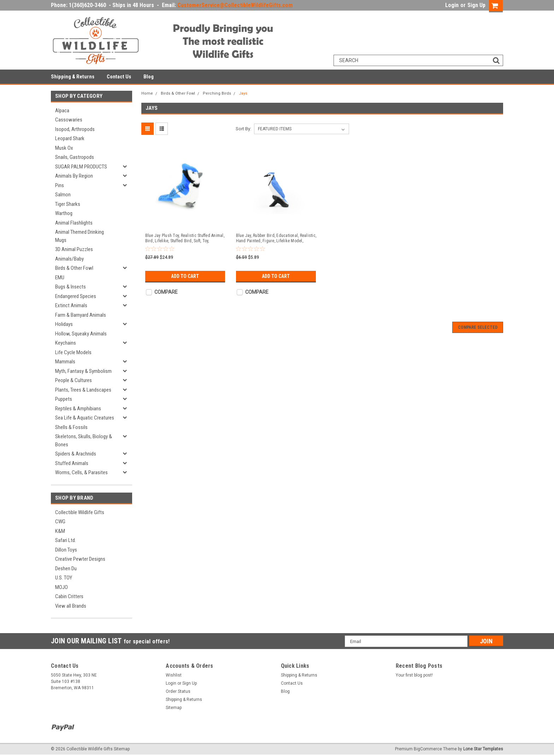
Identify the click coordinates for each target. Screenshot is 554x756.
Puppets (64, 399)
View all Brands (71, 606)
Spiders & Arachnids (76, 454)
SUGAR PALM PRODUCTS (81, 167)
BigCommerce (428, 749)
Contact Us (119, 77)
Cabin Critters (69, 596)
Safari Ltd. (66, 540)
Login (452, 5)
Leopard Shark (70, 138)
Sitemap (174, 708)
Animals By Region (74, 176)
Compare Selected (478, 327)
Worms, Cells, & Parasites (81, 472)
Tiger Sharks (68, 204)
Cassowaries (69, 120)
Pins (60, 185)
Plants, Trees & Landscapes (83, 390)
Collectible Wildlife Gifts (80, 512)
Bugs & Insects (70, 287)
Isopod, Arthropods (75, 129)
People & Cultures (73, 380)
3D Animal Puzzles (74, 249)
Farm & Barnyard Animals (81, 315)
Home (147, 93)
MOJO (61, 587)
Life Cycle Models (73, 352)
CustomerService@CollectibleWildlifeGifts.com (235, 5)
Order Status (178, 691)
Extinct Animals (71, 305)
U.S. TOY (64, 578)
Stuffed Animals (72, 463)
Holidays (64, 324)
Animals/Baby (69, 259)
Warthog (64, 213)
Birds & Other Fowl (74, 268)
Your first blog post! (414, 675)
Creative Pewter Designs (80, 559)
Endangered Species (76, 296)
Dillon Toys (66, 550)
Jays (243, 93)
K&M (60, 531)
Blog (149, 77)
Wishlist (174, 675)
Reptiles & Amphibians (78, 409)
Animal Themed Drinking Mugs (79, 236)
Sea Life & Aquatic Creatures (85, 418)
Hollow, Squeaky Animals (81, 334)
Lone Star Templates (483, 749)
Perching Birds (217, 93)
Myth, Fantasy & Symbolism (83, 371)
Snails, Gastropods (75, 157)
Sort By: (243, 129)
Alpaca (62, 111)
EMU (60, 278)
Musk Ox (64, 148)
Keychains (66, 343)
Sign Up (476, 5)
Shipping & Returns (73, 77)
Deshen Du (66, 569)
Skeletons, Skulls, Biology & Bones (84, 440)
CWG (60, 522)
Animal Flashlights (74, 223)
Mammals (65, 362)
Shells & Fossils (71, 427)
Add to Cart (185, 276)
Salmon (63, 195)
